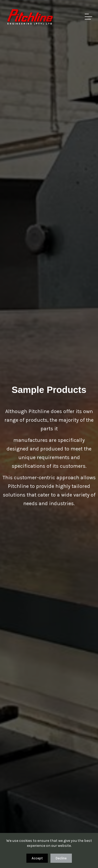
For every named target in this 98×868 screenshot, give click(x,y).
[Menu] (88, 17)
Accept (37, 858)
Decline (61, 858)
